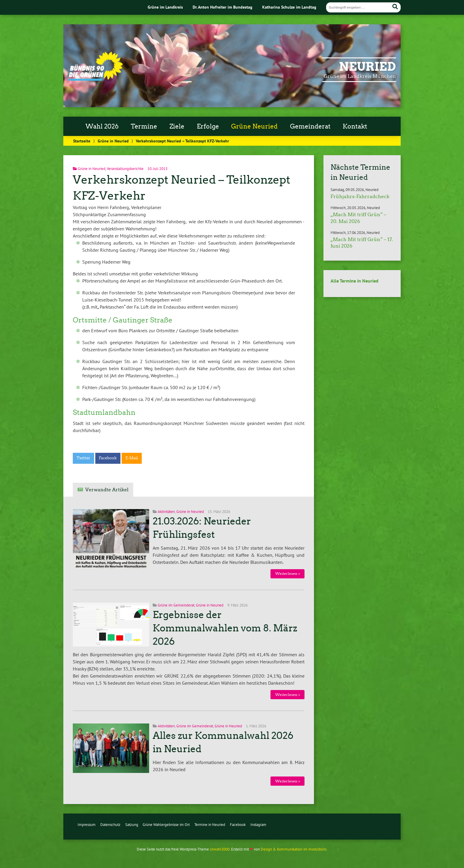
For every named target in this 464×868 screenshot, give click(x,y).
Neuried (367, 67)
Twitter (83, 458)
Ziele (177, 126)
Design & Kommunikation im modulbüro (294, 849)
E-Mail (132, 458)
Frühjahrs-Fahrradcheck (360, 196)
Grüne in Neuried (113, 141)
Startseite (82, 141)
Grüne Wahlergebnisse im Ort (166, 825)
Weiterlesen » (288, 573)
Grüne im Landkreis (165, 7)
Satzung (132, 825)
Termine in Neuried (210, 825)
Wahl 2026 (102, 126)
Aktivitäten (166, 512)
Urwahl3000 (220, 849)
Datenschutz (110, 825)
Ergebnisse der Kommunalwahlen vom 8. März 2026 (225, 628)
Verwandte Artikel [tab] (107, 490)
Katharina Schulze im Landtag (289, 7)
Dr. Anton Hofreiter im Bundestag (223, 7)
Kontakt (355, 126)
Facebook (108, 458)
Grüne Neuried (254, 126)
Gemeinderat (310, 126)
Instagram (258, 825)
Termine (144, 126)
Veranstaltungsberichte (125, 169)
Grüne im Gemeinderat (176, 605)
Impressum (87, 825)
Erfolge (208, 126)
